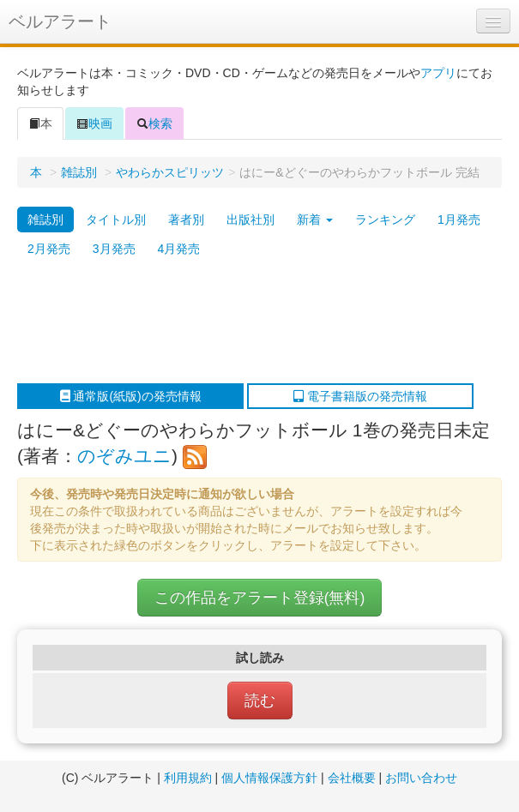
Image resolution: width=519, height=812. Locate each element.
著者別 (186, 220)
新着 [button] (315, 220)
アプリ (438, 73)
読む (260, 701)
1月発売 (459, 220)
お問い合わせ (421, 778)
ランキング (385, 220)
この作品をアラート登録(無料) (260, 598)
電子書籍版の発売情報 (360, 396)
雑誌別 (79, 172)
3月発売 (114, 249)
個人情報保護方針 (269, 778)
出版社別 (250, 220)
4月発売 (179, 249)
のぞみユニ (124, 456)
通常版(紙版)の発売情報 (131, 396)
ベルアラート (60, 21)
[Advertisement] (251, 323)
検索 (154, 123)
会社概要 (352, 778)
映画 (94, 123)
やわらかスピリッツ (170, 172)
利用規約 (188, 778)
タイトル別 (116, 220)
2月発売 (49, 249)
